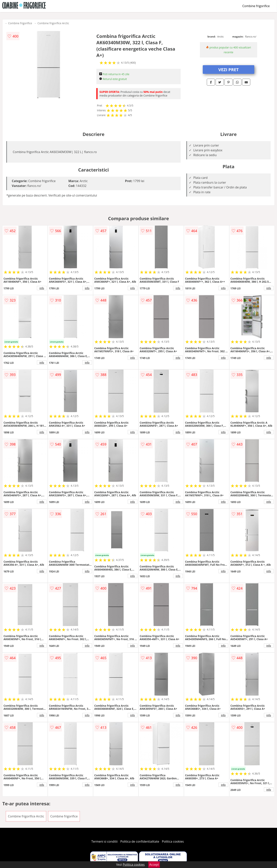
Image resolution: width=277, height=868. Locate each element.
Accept (154, 865)
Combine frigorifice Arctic (53, 23)
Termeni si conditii (105, 841)
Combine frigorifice (256, 6)
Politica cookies (173, 841)
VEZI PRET (229, 69)
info (42, 288)
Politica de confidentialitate (140, 841)
